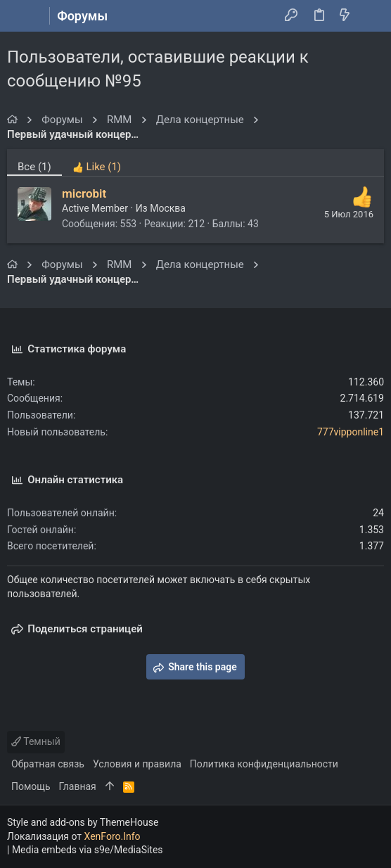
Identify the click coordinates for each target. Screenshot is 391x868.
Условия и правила (137, 764)
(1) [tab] (34, 167)
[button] (21, 16)
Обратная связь (48, 764)
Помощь (31, 786)
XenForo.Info (113, 836)
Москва (168, 208)
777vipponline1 (351, 432)
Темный (36, 741)
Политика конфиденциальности (264, 764)
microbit (84, 193)
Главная (78, 786)
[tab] (97, 162)
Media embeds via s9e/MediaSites (88, 850)
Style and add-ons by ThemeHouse (83, 822)
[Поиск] (370, 16)
